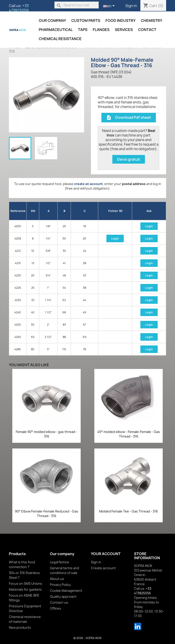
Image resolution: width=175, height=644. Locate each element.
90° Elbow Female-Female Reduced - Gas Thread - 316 (46, 514)
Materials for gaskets (25, 589)
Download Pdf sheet (129, 118)
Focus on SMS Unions (26, 583)
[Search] (77, 5)
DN (33, 211)
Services (124, 30)
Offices (55, 608)
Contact (147, 30)
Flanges (101, 30)
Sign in (131, 6)
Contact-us (59, 602)
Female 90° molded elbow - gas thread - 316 (46, 434)
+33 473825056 (19, 8)
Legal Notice (59, 562)
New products (20, 627)
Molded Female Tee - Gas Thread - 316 (129, 511)
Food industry (121, 21)
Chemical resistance (60, 39)
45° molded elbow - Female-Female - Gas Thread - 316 (129, 434)
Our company (52, 21)
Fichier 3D (115, 211)
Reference (18, 211)
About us (57, 579)
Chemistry (152, 21)
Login (149, 226)
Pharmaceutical (56, 30)
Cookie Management (66, 591)
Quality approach (63, 596)
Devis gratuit (129, 159)
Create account (103, 568)
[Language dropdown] (110, 6)
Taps (83, 30)
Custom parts (86, 21)
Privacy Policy (60, 585)
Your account (106, 554)
